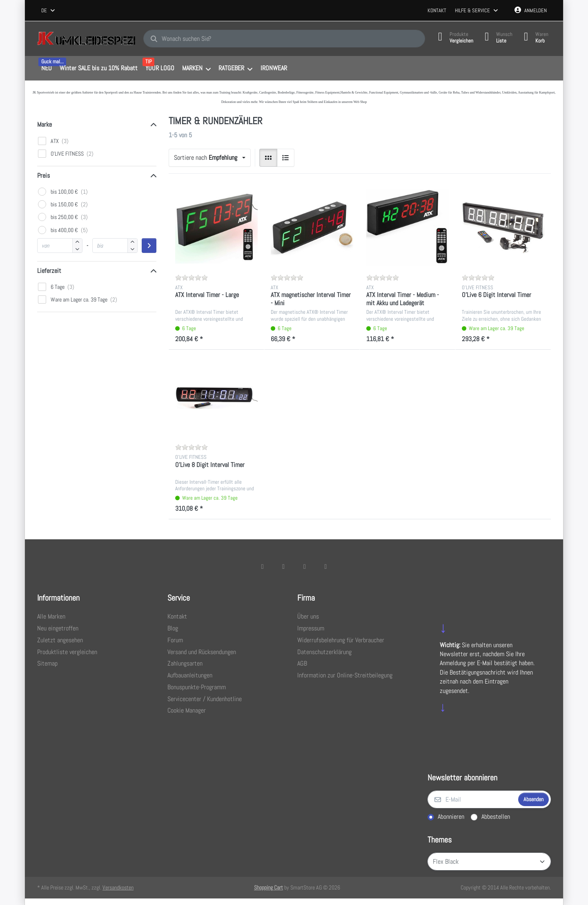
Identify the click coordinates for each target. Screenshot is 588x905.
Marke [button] (45, 124)
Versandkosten (118, 887)
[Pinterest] (326, 566)
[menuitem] (46, 69)
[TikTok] (305, 566)
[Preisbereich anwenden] (149, 246)
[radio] (268, 158)
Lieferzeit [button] (49, 271)
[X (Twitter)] (283, 566)
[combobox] (49, 11)
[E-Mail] (472, 800)
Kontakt (437, 10)
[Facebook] (263, 566)
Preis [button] (43, 175)
